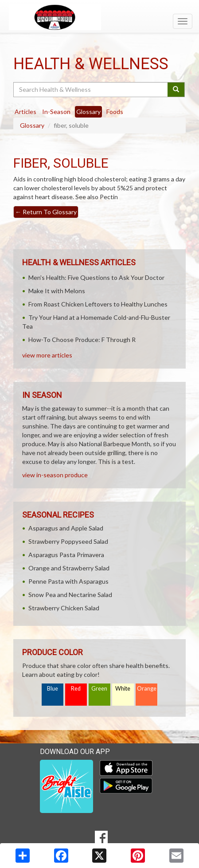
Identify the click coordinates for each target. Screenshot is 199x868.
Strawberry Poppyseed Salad (68, 541)
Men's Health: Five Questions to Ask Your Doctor (96, 277)
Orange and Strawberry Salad (69, 568)
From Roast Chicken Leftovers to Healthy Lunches (98, 304)
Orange (147, 689)
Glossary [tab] (88, 112)
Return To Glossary (46, 212)
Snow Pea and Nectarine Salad (70, 595)
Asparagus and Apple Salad (66, 528)
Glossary (32, 125)
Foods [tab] (115, 112)
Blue (53, 689)
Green (99, 689)
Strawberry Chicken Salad (64, 608)
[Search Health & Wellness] (91, 90)
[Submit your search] (176, 90)
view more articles (47, 355)
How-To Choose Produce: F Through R (82, 340)
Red (76, 689)
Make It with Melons (57, 291)
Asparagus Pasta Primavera (66, 555)
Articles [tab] (25, 112)
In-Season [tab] (56, 112)
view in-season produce (55, 475)
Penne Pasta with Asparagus (68, 581)
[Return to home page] (99, 17)
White (123, 689)
